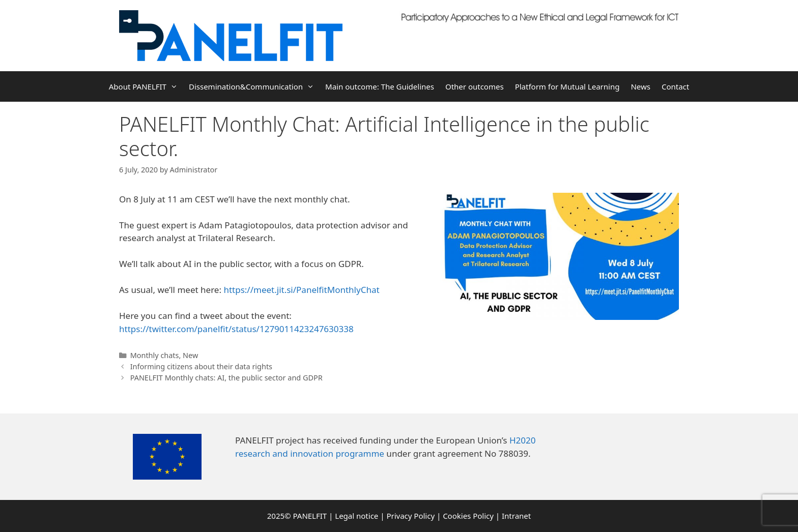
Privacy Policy (410, 516)
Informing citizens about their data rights (201, 366)
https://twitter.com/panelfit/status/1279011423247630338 (236, 329)
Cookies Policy (468, 516)
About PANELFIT (146, 86)
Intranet (516, 516)
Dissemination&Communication (254, 86)
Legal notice (357, 516)
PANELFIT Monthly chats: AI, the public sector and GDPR (226, 378)
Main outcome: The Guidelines (380, 86)
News (640, 86)
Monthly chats (155, 355)
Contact (675, 86)
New (190, 355)
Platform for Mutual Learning (567, 86)
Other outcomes (475, 86)
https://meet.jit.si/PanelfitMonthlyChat (301, 290)
